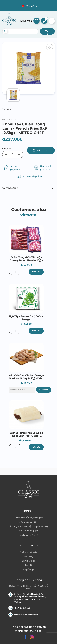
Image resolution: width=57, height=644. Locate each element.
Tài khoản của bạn (28, 546)
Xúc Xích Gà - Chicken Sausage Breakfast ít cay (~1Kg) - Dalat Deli (26, 377)
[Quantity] (15, 272)
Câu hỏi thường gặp (29, 531)
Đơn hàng (28, 556)
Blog (20, 7)
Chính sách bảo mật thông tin (29, 517)
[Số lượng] (13, 154)
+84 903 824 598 (22, 608)
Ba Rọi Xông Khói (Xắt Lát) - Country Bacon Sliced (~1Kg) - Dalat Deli (26, 259)
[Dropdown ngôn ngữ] (30, 6)
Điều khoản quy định (29, 522)
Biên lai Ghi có (29, 561)
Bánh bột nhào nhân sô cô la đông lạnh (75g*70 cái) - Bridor (26, 434)
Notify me (44, 390)
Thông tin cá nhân (28, 552)
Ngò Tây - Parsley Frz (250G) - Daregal (26, 318)
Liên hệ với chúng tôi (29, 535)
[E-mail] (22, 390)
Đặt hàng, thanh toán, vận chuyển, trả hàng (28, 526)
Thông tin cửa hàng (29, 580)
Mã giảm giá (28, 569)
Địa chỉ (28, 565)
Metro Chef (10, 119)
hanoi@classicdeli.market (26, 615)
